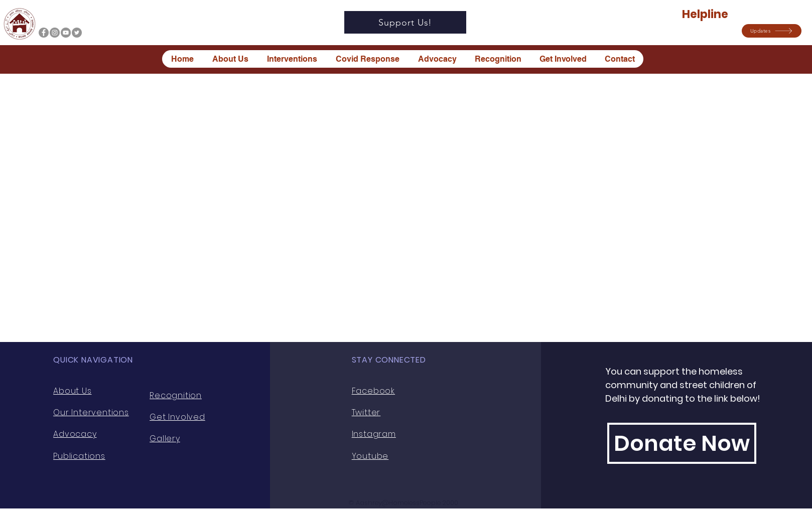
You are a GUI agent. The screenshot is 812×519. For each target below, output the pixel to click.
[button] (772, 31)
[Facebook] (44, 33)
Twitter (366, 412)
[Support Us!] (405, 22)
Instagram (374, 434)
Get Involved (177, 417)
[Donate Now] (682, 443)
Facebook (373, 391)
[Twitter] (77, 33)
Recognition (176, 395)
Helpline (706, 14)
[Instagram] (55, 33)
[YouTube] (66, 33)
